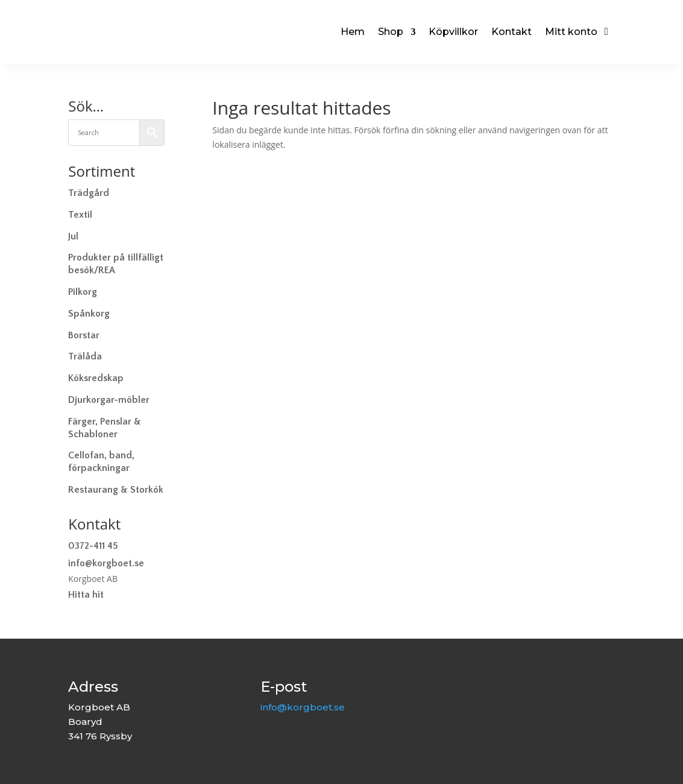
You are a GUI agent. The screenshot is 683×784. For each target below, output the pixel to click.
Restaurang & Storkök (116, 490)
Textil (80, 215)
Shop (391, 32)
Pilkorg (83, 292)
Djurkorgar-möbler (109, 400)
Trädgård (89, 193)
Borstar (84, 335)
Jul (73, 236)
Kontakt (511, 32)
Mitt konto (571, 32)
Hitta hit (86, 595)
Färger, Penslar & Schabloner (105, 428)
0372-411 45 (93, 546)
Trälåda (85, 356)
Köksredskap (96, 378)
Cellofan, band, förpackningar (101, 462)
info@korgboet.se (106, 563)
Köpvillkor (453, 32)
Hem (353, 32)
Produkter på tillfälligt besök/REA (116, 264)
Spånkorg (89, 314)
